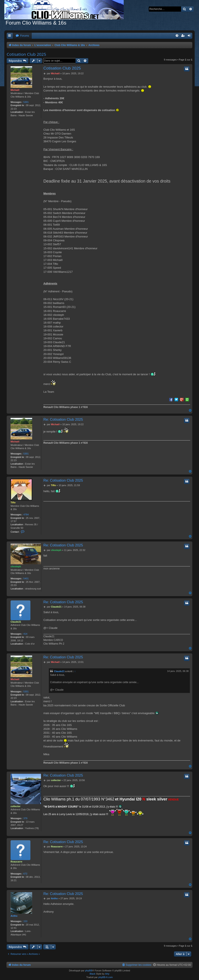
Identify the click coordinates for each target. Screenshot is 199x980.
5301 (26, 102)
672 (25, 874)
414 (25, 634)
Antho (14, 916)
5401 (26, 578)
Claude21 (16, 622)
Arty (107, 974)
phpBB (89, 971)
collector (16, 806)
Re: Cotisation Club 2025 (63, 419)
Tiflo (13, 502)
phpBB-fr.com (106, 977)
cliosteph (16, 566)
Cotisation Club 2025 (26, 54)
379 (25, 818)
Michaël (15, 90)
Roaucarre (16, 862)
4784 (26, 515)
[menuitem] (22, 36)
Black (92, 974)
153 (25, 921)
